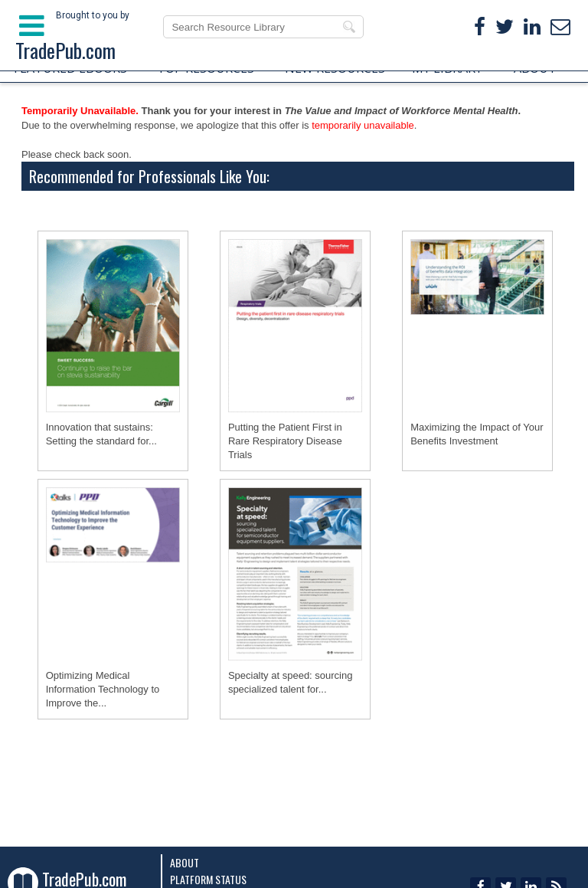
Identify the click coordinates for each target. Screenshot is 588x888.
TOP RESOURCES (206, 68)
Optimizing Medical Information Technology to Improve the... (103, 689)
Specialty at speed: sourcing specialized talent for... (291, 682)
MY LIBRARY (447, 68)
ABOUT (535, 68)
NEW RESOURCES (335, 68)
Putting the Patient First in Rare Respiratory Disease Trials (285, 441)
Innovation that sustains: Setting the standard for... (101, 434)
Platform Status (208, 879)
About (185, 862)
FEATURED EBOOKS (70, 68)
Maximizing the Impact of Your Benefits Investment (477, 434)
